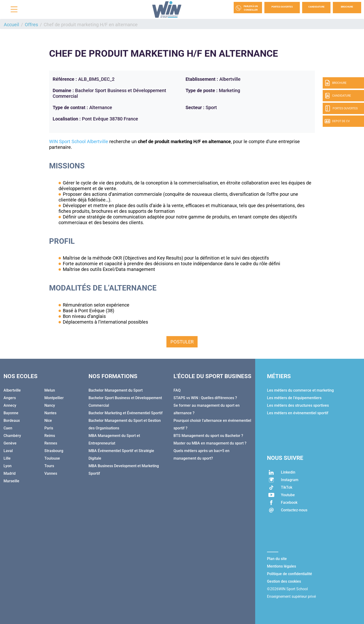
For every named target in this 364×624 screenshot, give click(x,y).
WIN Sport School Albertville (79, 141)
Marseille (11, 481)
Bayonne (11, 413)
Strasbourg (54, 451)
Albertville (12, 390)
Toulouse (52, 458)
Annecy (10, 405)
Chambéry (12, 436)
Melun (50, 390)
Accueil (11, 25)
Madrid (10, 473)
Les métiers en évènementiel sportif (298, 413)
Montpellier (54, 398)
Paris (49, 428)
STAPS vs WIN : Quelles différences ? (205, 398)
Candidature (316, 7)
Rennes (51, 443)
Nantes (50, 413)
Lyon (8, 466)
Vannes (51, 473)
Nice (48, 421)
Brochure (347, 7)
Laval (8, 451)
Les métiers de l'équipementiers (294, 398)
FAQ (177, 390)
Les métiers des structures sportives (298, 405)
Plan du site (277, 559)
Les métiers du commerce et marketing (300, 390)
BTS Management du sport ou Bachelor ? (208, 436)
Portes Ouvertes (282, 7)
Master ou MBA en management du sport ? (210, 443)
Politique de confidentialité (290, 574)
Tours (49, 466)
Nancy (50, 405)
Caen (8, 428)
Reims (50, 436)
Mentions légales (281, 566)
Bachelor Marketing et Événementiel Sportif (126, 413)
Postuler (182, 342)
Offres (31, 25)
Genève (10, 443)
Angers (10, 398)
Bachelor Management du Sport (116, 390)
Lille (7, 458)
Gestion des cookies (284, 581)
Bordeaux (12, 421)
